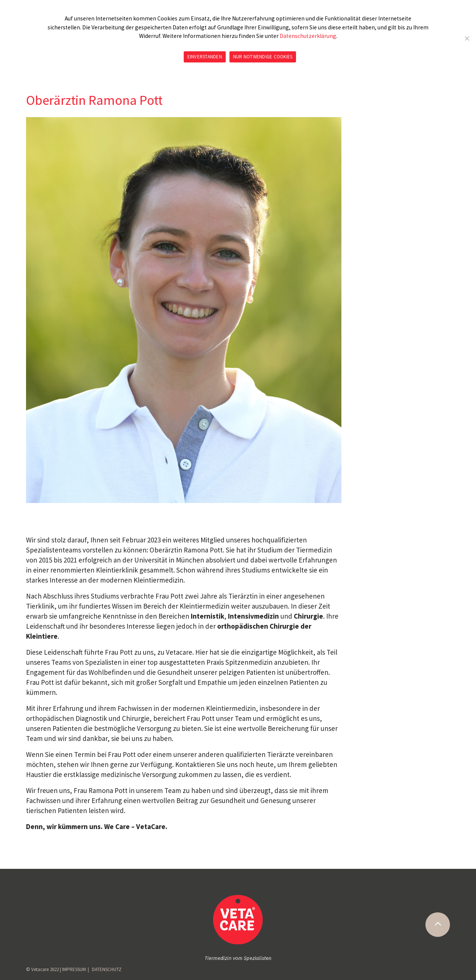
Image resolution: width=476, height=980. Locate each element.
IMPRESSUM (74, 969)
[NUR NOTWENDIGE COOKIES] (467, 38)
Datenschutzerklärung (308, 36)
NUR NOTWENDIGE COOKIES (263, 57)
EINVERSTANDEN (205, 57)
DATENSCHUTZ (107, 969)
